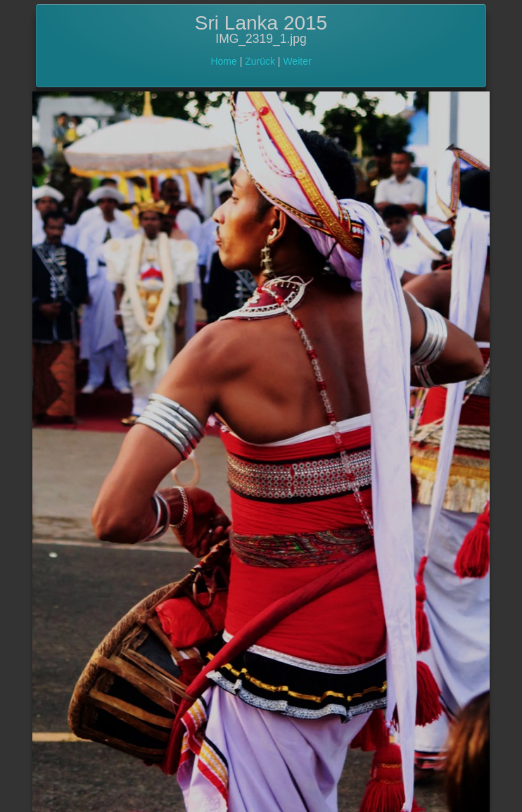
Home (223, 61)
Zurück (260, 61)
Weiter (297, 61)
